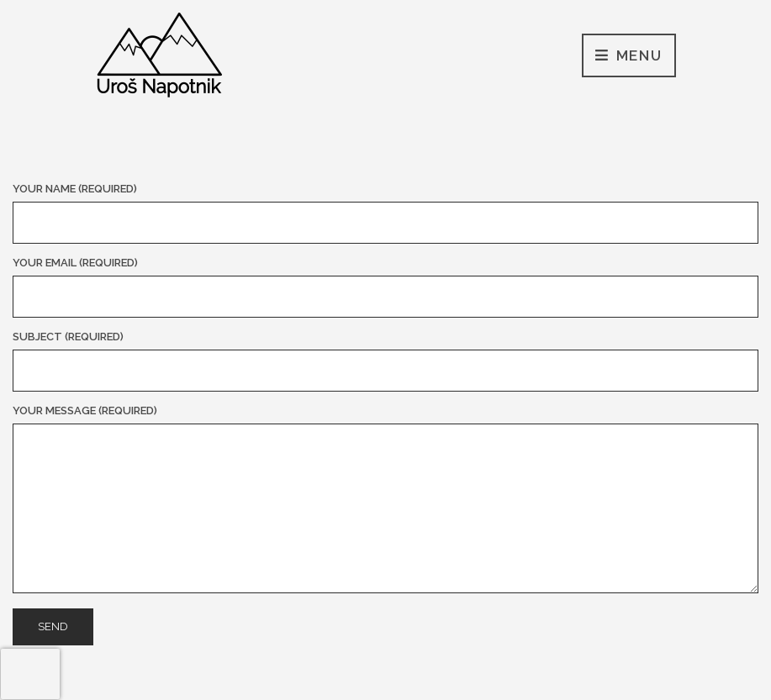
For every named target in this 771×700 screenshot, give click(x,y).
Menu (628, 56)
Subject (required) (385, 361)
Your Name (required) (385, 213)
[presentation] (30, 674)
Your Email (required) (385, 287)
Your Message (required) (385, 500)
